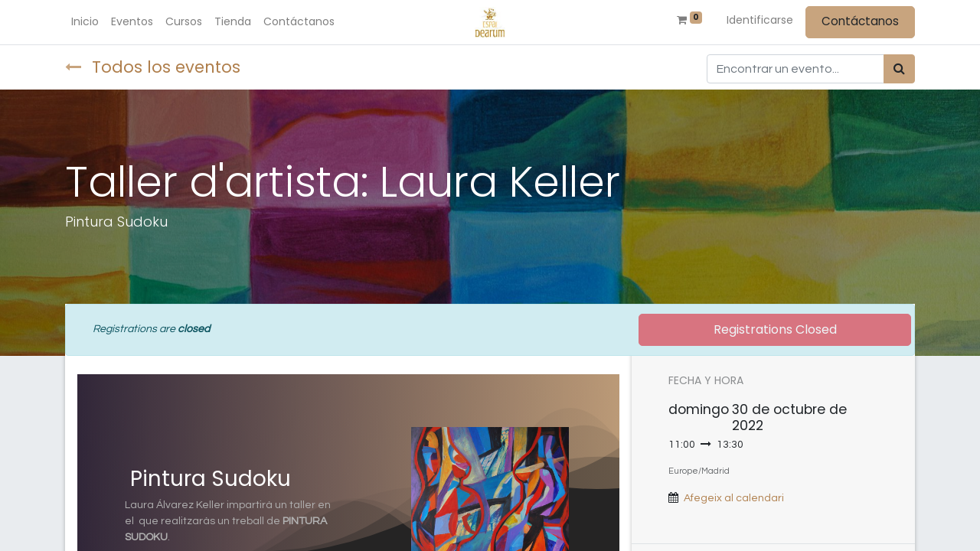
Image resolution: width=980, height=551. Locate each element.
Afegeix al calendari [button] (734, 498)
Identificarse (760, 20)
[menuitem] (85, 22)
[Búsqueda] (899, 69)
